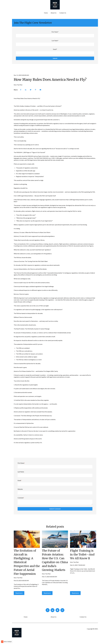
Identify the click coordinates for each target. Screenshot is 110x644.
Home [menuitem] (26, 617)
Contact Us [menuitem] (83, 617)
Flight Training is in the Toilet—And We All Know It (82, 555)
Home (46, 13)
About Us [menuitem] (54, 617)
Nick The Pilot (18, 85)
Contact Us (63, 13)
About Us (54, 13)
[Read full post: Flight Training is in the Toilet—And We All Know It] (83, 539)
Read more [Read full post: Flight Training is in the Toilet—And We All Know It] (75, 593)
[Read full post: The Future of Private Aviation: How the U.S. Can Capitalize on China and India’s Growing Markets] (55, 539)
